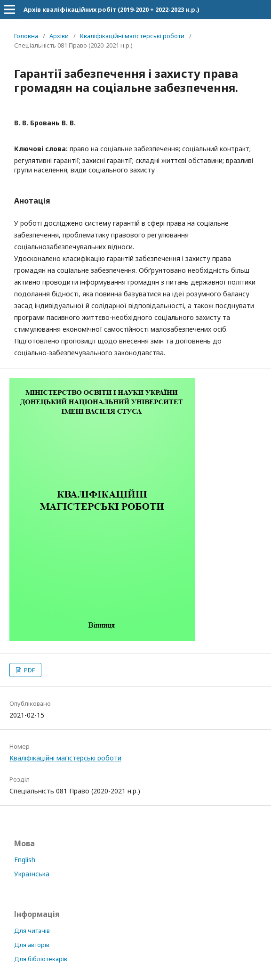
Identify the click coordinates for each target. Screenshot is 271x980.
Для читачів (32, 931)
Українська (32, 874)
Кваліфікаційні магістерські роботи (132, 36)
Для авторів (32, 945)
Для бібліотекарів (41, 959)
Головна (26, 36)
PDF (29, 670)
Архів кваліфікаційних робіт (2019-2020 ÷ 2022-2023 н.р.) (112, 9)
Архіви (59, 36)
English (25, 860)
